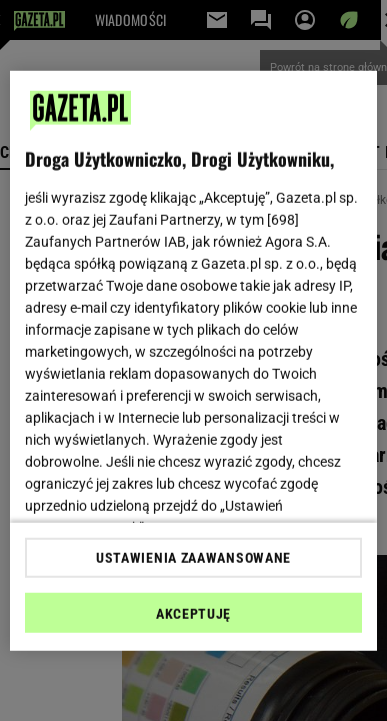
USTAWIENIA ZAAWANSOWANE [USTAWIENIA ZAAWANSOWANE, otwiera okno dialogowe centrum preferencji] (193, 558)
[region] (194, 360)
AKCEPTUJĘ (193, 614)
